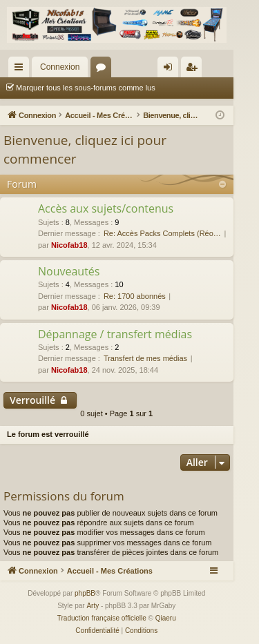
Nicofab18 (69, 245)
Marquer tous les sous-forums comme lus (86, 88)
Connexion (60, 67)
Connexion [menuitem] (170, 70)
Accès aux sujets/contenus (106, 208)
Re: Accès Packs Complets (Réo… (162, 233)
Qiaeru (166, 618)
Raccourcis (21, 70)
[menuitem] (97, 631)
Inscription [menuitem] (194, 70)
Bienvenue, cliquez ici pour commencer (85, 149)
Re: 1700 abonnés (135, 296)
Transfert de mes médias (145, 358)
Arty (93, 606)
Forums (104, 70)
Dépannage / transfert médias (115, 334)
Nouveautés (69, 271)
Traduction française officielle (102, 618)
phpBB (85, 593)
